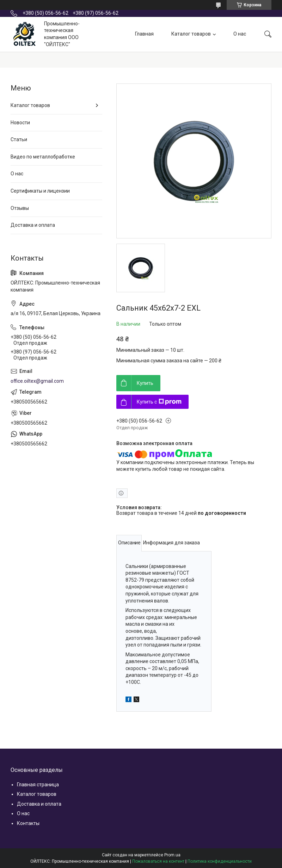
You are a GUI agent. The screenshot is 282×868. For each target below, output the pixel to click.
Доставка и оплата (33, 225)
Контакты (28, 823)
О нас (240, 34)
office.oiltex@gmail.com (37, 381)
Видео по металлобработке (43, 157)
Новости (20, 123)
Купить (145, 383)
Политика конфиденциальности (220, 861)
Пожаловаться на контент (158, 861)
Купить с (159, 402)
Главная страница (38, 785)
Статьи (19, 139)
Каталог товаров (191, 34)
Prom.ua (172, 855)
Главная (144, 34)
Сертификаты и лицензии (40, 191)
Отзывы (20, 208)
